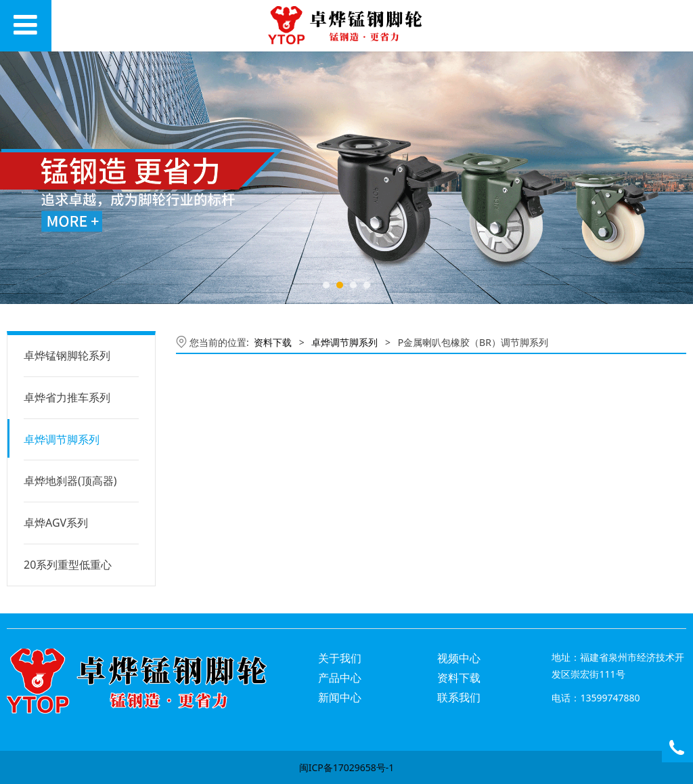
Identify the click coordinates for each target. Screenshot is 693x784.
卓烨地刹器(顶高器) (70, 481)
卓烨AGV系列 (56, 523)
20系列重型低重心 (68, 565)
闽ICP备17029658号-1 (347, 767)
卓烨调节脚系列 (62, 439)
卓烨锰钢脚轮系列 (67, 355)
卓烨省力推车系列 (67, 397)
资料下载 (273, 342)
